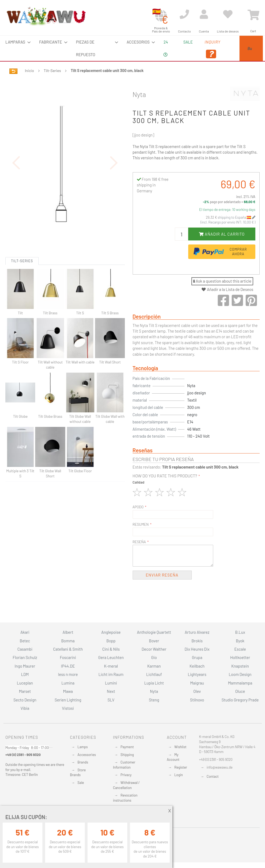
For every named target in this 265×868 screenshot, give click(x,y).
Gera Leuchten (111, 657)
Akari (25, 632)
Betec (25, 641)
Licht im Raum (111, 674)
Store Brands (78, 772)
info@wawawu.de (220, 767)
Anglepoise (111, 632)
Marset (25, 691)
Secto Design (25, 700)
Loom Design (240, 674)
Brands (83, 762)
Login (179, 775)
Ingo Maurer (25, 666)
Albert (68, 632)
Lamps (83, 747)
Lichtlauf (154, 674)
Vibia (25, 708)
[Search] (213, 67)
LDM (25, 674)
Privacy (126, 775)
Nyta (139, 94)
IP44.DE (68, 666)
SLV (111, 700)
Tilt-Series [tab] (22, 280)
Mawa (68, 691)
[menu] (132, 48)
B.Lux (240, 632)
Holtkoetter (240, 657)
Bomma (68, 641)
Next (111, 691)
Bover (154, 641)
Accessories (87, 755)
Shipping (127, 755)
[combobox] (237, 48)
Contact (213, 776)
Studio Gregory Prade (240, 700)
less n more (68, 674)
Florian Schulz (25, 657)
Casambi (25, 649)
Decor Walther (154, 649)
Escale (240, 649)
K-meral (111, 666)
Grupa (197, 657)
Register (181, 767)
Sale (81, 783)
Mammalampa (240, 683)
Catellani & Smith (68, 649)
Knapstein (240, 666)
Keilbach (197, 666)
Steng (154, 700)
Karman (154, 666)
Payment (127, 747)
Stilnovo (197, 700)
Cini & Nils (111, 649)
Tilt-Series (52, 71)
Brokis (197, 641)
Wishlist (180, 747)
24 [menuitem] (148, 48)
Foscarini (68, 657)
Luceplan (25, 683)
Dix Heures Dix (197, 649)
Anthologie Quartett (154, 632)
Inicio (30, 71)
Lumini (111, 683)
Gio (154, 657)
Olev (197, 691)
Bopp (111, 641)
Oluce (240, 691)
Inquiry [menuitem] (192, 49)
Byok (240, 641)
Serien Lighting (68, 700)
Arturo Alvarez (197, 632)
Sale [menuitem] (167, 42)
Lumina (68, 683)
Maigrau (197, 683)
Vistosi (68, 708)
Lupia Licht (154, 683)
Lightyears (197, 674)
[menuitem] (16, 42)
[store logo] (46, 16)
